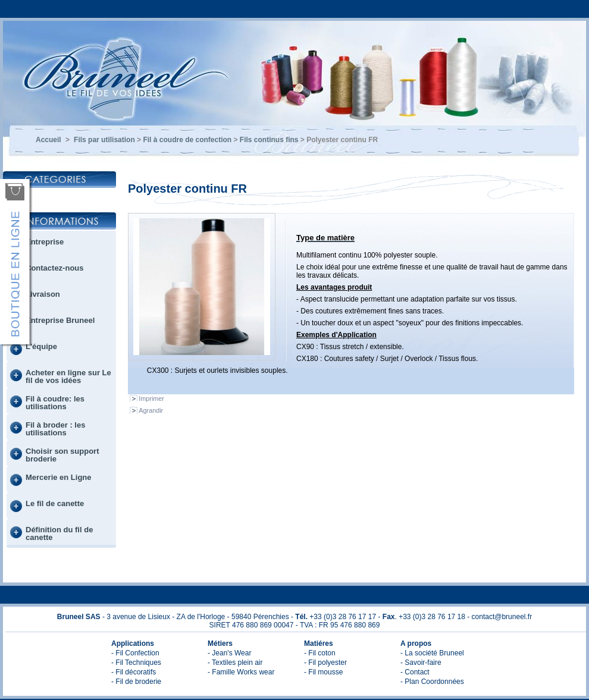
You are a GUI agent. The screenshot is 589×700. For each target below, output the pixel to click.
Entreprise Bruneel (60, 320)
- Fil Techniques (136, 663)
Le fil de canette (55, 503)
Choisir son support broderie (62, 455)
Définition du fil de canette (59, 533)
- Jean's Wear (229, 653)
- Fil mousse (323, 672)
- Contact (415, 672)
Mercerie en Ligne (59, 477)
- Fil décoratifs (134, 672)
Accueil (48, 140)
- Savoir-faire (421, 663)
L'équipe (41, 346)
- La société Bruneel (432, 653)
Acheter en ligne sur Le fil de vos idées (68, 376)
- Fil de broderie (136, 682)
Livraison (43, 294)
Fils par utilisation (104, 140)
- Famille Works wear (241, 672)
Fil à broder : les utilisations (55, 429)
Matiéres (319, 644)
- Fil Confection (135, 653)
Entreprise (45, 242)
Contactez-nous (55, 268)
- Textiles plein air (235, 663)
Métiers (220, 644)
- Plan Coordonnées (432, 682)
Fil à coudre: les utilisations (55, 403)
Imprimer (151, 398)
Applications (133, 644)
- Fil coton (320, 653)
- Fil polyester (325, 663)
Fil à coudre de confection (187, 140)
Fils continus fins (269, 140)
